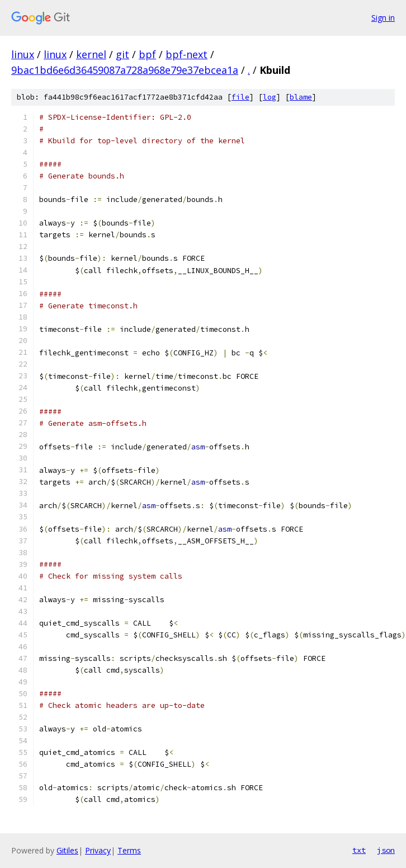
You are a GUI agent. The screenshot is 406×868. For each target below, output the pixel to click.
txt (359, 850)
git (122, 54)
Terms (129, 850)
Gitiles (67, 850)
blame (301, 97)
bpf (147, 54)
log (270, 97)
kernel (91, 54)
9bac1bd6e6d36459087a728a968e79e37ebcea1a (125, 70)
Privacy (98, 850)
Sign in (383, 18)
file (240, 97)
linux (23, 54)
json (386, 850)
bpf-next (187, 54)
